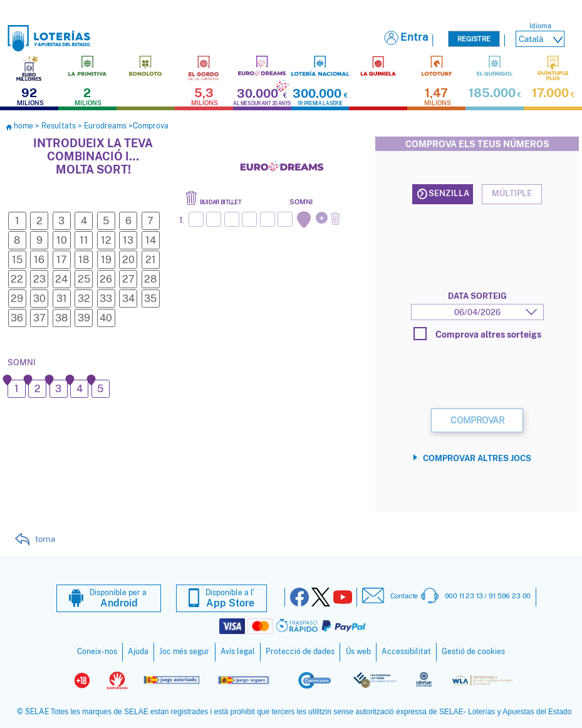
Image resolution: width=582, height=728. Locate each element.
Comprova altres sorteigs (477, 334)
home (20, 125)
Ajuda (138, 651)
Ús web (358, 651)
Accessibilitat (406, 651)
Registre (474, 39)
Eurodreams (105, 125)
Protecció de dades (300, 651)
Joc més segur (184, 651)
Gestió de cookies (473, 651)
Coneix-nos (97, 651)
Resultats (59, 125)
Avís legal (238, 651)
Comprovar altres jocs (477, 463)
